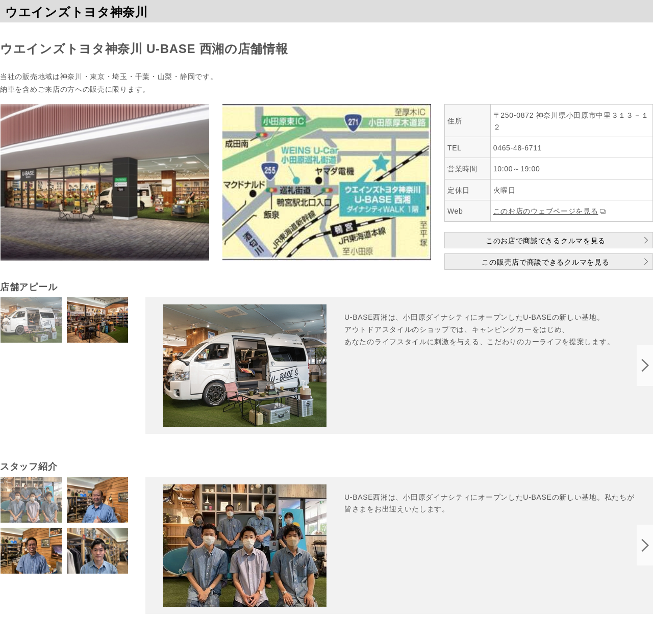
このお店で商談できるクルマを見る (546, 241)
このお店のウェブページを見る (546, 211)
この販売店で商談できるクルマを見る (545, 262)
